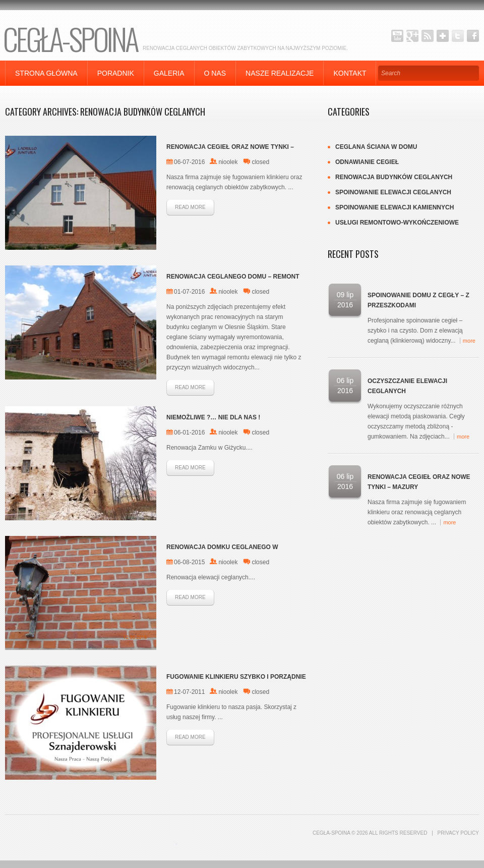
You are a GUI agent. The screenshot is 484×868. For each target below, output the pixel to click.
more (469, 341)
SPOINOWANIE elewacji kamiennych (395, 207)
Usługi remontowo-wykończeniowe (397, 223)
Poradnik (116, 73)
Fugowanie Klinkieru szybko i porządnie (236, 677)
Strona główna (46, 73)
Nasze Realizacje (280, 73)
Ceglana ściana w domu (376, 147)
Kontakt (350, 73)
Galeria (169, 73)
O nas (215, 73)
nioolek (228, 162)
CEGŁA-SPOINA (70, 38)
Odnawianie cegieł (367, 162)
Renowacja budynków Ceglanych (394, 177)
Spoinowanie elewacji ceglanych (393, 192)
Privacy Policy (458, 833)
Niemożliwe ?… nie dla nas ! (213, 417)
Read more (190, 207)
